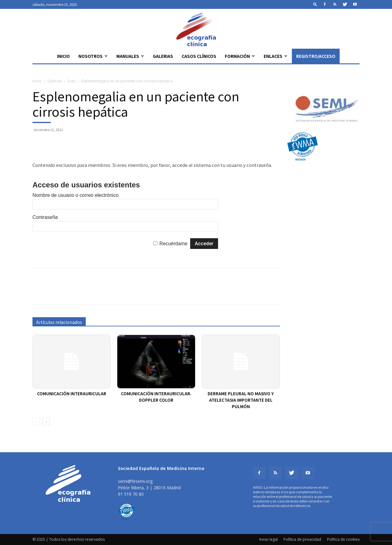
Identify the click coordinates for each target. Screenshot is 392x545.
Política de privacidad (302, 539)
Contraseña (45, 217)
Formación (240, 56)
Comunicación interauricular (72, 394)
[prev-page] (36, 421)
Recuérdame (174, 244)
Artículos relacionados (59, 322)
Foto (72, 81)
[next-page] (46, 421)
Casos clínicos (199, 56)
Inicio (63, 56)
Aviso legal (268, 539)
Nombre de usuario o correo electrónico (75, 195)
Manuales (130, 56)
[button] (315, 4)
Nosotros (93, 56)
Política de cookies (343, 539)
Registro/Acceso (316, 56)
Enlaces (275, 56)
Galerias (163, 56)
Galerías (55, 81)
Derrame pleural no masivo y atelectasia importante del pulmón (241, 400)
